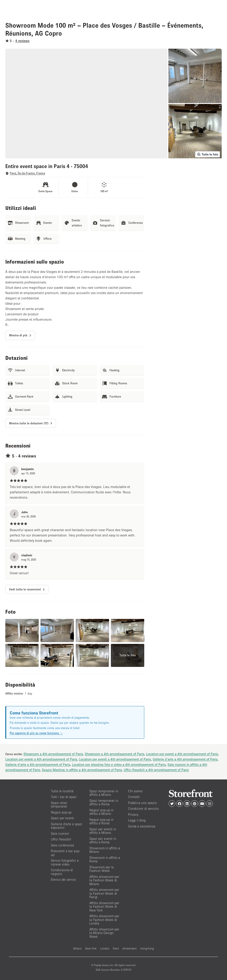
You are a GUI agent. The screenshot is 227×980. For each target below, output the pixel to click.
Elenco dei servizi (63, 880)
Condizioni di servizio (143, 809)
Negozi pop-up (61, 812)
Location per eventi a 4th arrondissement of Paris (182, 754)
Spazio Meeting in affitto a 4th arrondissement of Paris (82, 770)
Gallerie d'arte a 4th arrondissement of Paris (185, 759)
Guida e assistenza (142, 826)
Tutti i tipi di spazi (64, 797)
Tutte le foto (208, 154)
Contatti (134, 797)
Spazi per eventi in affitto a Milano (103, 831)
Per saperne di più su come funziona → (36, 733)
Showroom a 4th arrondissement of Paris (53, 754)
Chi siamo (135, 791)
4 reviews (22, 41)
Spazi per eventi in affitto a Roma (103, 840)
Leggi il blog (137, 820)
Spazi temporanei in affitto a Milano (104, 793)
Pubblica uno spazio (142, 803)
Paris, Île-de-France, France (27, 173)
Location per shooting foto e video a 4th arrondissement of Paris (119, 764)
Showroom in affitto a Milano (105, 850)
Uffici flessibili (61, 839)
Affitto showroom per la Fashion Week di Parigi (104, 893)
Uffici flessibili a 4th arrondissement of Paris (156, 770)
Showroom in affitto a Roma (105, 859)
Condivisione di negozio (62, 872)
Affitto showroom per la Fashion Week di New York (104, 907)
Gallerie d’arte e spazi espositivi (67, 826)
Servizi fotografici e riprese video (65, 862)
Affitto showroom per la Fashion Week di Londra (104, 920)
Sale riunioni (60, 834)
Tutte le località (62, 791)
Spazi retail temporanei (59, 805)
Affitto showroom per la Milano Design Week (104, 933)
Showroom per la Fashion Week (102, 869)
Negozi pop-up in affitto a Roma (101, 821)
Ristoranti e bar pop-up (65, 853)
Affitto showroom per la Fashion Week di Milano (104, 880)
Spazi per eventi (63, 818)
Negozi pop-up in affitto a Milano (101, 812)
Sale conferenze (63, 845)
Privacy (133, 814)
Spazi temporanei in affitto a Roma (104, 802)
